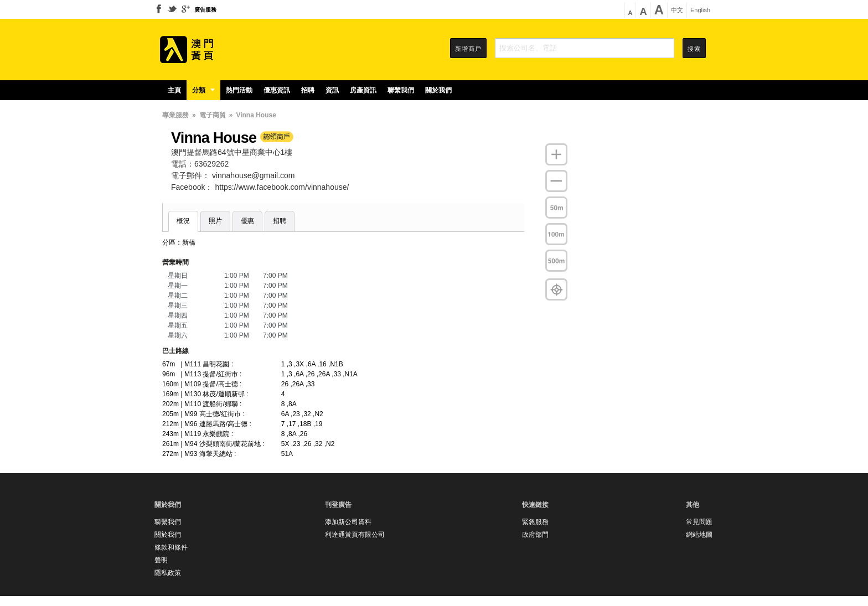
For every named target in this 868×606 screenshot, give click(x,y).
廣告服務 (205, 10)
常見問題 (699, 522)
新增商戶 (468, 49)
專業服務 (175, 115)
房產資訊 (363, 90)
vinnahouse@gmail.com (254, 175)
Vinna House (256, 115)
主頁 (174, 90)
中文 (677, 10)
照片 (215, 221)
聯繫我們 (401, 90)
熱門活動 (239, 90)
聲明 (161, 560)
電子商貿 (213, 115)
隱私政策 (168, 573)
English (700, 10)
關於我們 (438, 90)
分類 (203, 90)
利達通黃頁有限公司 (355, 535)
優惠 (247, 221)
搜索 (694, 49)
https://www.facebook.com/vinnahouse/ (282, 187)
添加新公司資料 (348, 522)
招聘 (308, 90)
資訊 (332, 90)
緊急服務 (535, 522)
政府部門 (535, 535)
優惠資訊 (277, 90)
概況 (183, 221)
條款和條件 (171, 547)
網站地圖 (699, 535)
